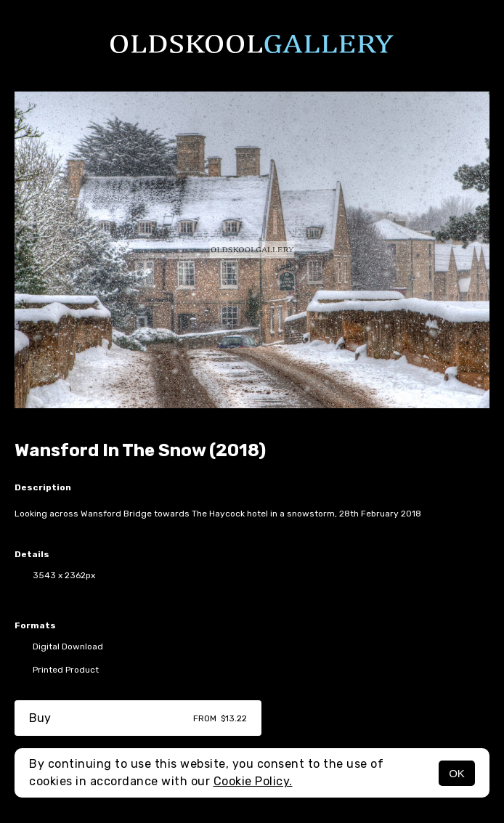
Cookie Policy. (253, 781)
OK (457, 773)
